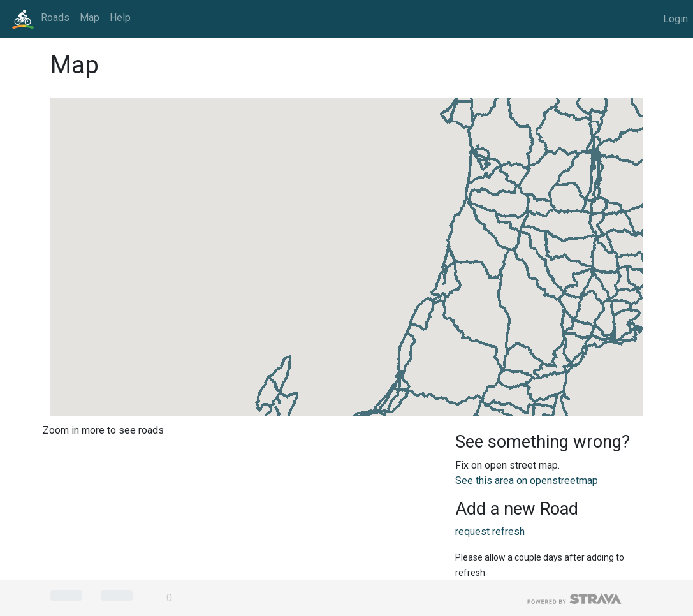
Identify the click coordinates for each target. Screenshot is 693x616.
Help (120, 18)
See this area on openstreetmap (527, 480)
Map (90, 18)
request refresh (490, 532)
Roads (55, 18)
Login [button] (675, 19)
